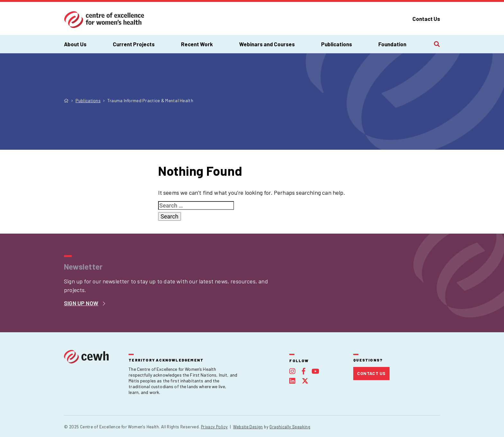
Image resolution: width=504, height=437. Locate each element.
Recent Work (197, 44)
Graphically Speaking (290, 427)
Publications (337, 44)
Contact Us (426, 19)
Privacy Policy (214, 427)
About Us (75, 44)
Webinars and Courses (267, 44)
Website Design (248, 427)
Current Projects (134, 44)
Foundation (392, 44)
